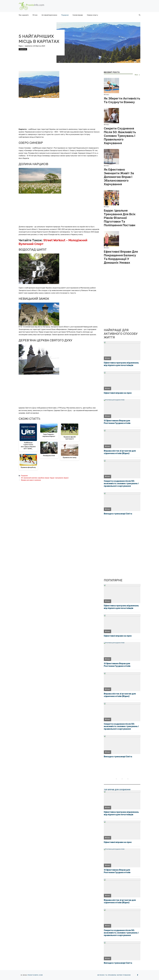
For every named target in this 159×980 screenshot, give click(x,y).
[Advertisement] (59, 113)
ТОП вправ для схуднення (117, 790)
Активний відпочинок (49, 15)
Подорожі (65, 15)
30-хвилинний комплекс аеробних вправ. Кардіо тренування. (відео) (45, 478)
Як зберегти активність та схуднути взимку (122, 100)
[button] (140, 15)
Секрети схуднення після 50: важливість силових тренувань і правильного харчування (120, 136)
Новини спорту (92, 15)
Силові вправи (78, 15)
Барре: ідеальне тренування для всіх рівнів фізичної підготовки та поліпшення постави (120, 218)
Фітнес (35, 15)
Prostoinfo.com (35, 975)
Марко (21, 46)
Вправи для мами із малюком (31, 480)
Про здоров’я (24, 15)
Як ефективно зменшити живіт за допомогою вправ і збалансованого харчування (119, 177)
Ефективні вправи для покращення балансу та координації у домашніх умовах (121, 257)
